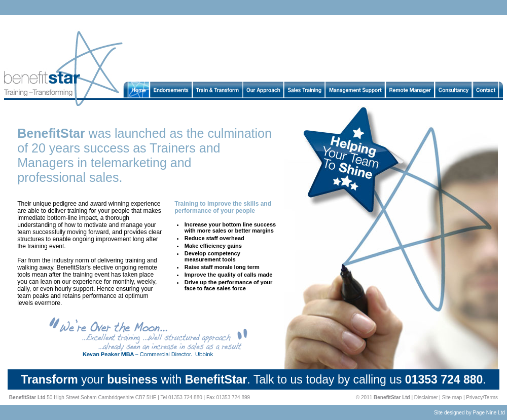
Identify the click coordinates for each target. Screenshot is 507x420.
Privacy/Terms (482, 397)
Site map (452, 397)
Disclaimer (426, 397)
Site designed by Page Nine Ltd (469, 413)
